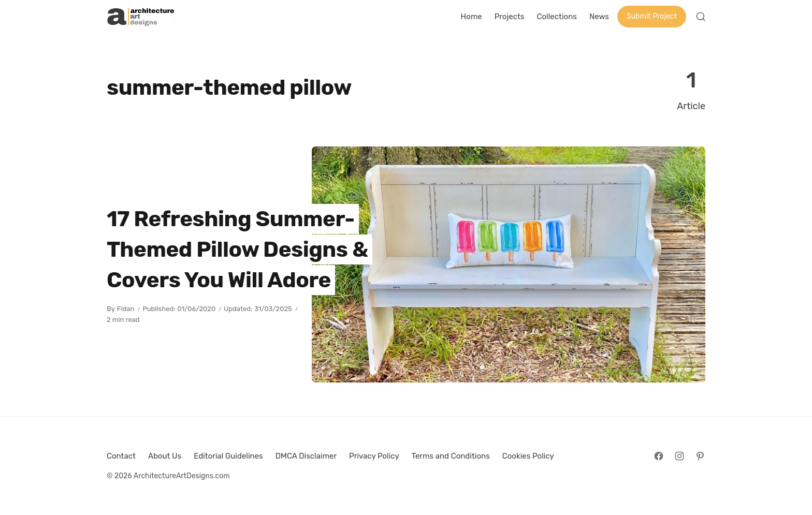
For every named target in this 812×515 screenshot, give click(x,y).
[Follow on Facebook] (659, 456)
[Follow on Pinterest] (700, 456)
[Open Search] (701, 17)
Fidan (126, 309)
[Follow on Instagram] (679, 456)
